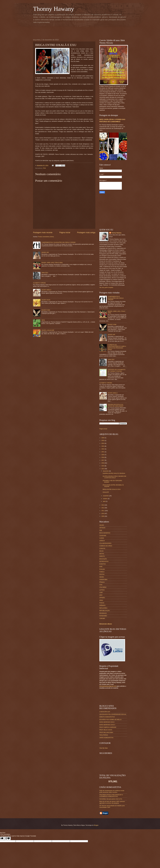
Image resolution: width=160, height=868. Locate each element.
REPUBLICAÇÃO (105, 611)
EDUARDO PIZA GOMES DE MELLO (110, 720)
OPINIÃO (102, 598)
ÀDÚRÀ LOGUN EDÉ (48, 330)
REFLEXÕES (103, 608)
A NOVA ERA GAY (105, 712)
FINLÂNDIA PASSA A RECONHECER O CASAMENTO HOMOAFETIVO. (111, 796)
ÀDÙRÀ (102, 525)
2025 (103, 440)
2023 (103, 446)
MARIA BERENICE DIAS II (107, 725)
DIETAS (102, 554)
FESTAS (102, 574)
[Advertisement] (83, 31)
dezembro (106, 471)
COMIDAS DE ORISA (106, 546)
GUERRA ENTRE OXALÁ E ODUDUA (114, 473)
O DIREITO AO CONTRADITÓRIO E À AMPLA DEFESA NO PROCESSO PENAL (117, 347)
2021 (103, 452)
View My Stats (104, 748)
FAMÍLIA (102, 572)
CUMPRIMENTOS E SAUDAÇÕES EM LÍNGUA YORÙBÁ (58, 242)
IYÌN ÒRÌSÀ (103, 587)
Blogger (96, 825)
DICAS (101, 551)
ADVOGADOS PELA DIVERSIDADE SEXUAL (113, 714)
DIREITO (102, 556)
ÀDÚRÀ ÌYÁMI (46, 310)
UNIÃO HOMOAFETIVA (106, 738)
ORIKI (101, 600)
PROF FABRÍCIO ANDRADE (108, 727)
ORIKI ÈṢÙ (45, 273)
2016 (103, 463)
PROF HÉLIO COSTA (106, 730)
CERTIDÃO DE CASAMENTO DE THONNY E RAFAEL (117, 370)
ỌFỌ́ (101, 595)
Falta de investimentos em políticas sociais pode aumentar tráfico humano (112, 791)
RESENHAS (103, 613)
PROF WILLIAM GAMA (106, 732)
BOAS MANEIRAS (105, 533)
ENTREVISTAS (104, 561)
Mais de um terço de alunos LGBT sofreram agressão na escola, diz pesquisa (112, 802)
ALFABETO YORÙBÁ (39, 283)
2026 (103, 438)
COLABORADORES (105, 543)
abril (104, 501)
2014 (103, 469)
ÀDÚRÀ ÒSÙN (46, 300)
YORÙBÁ (102, 618)
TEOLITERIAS (104, 735)
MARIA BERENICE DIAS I (107, 722)
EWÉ (101, 567)
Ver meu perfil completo (106, 287)
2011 (103, 511)
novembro (106, 496)
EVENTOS (102, 564)
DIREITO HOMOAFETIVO (107, 717)
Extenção (102, 569)
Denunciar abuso (106, 624)
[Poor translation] (7, 838)
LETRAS (102, 590)
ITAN (44, 168)
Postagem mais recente (43, 233)
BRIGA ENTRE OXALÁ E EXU (112, 489)
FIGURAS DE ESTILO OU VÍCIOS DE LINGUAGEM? (116, 405)
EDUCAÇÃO (103, 559)
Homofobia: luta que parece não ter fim (111, 799)
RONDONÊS (103, 616)
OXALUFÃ (106, 492)
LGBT (101, 592)
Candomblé (103, 536)
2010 (103, 513)
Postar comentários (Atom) (46, 237)
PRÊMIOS (102, 605)
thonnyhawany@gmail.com (108, 686)
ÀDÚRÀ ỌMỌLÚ (46, 290)
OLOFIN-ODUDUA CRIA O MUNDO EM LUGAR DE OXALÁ (114, 477)
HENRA (102, 577)
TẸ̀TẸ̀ (43, 320)
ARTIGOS (102, 528)
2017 (103, 460)
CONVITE (102, 548)
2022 (103, 449)
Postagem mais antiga (86, 233)
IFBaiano (102, 582)
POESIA (102, 603)
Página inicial (65, 233)
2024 (103, 443)
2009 (103, 516)
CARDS (102, 538)
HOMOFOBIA (103, 580)
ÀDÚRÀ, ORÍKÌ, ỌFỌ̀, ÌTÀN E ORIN (52, 263)
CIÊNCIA (102, 541)
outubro (105, 499)
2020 (103, 455)
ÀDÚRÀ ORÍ (45, 252)
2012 (103, 508)
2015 (103, 466)
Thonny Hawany (54, 9)
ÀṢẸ (101, 530)
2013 (103, 505)
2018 (103, 457)
